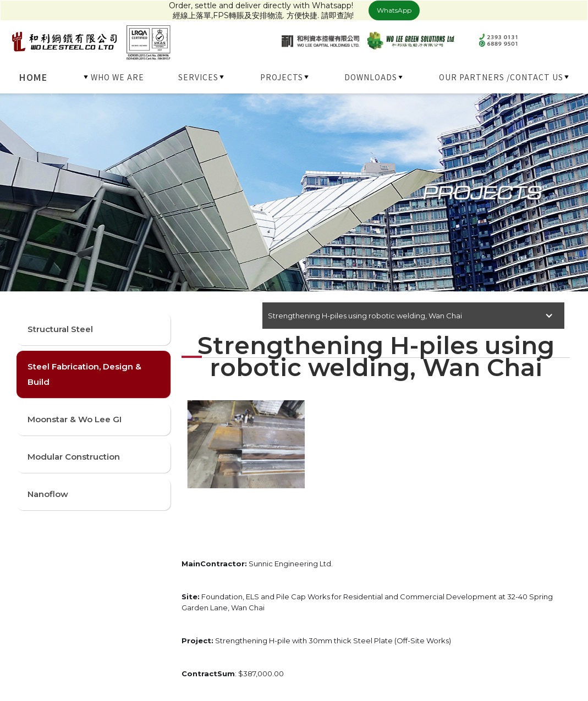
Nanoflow (48, 494)
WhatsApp (394, 10)
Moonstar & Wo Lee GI (75, 419)
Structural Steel (60, 329)
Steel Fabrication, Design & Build (84, 374)
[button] (114, 77)
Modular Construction (74, 457)
